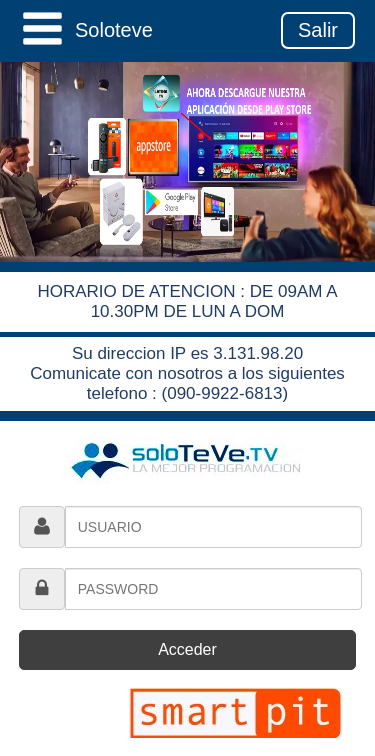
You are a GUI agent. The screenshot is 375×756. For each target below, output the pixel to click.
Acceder (187, 649)
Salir (318, 30)
